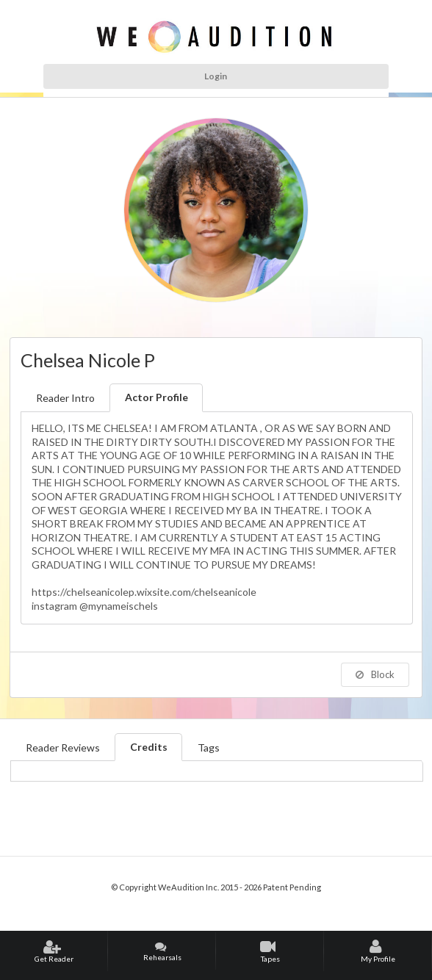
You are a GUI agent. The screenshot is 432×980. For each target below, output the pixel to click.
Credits (149, 747)
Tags (209, 747)
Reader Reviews (63, 747)
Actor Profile (156, 397)
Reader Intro (65, 398)
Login (216, 76)
